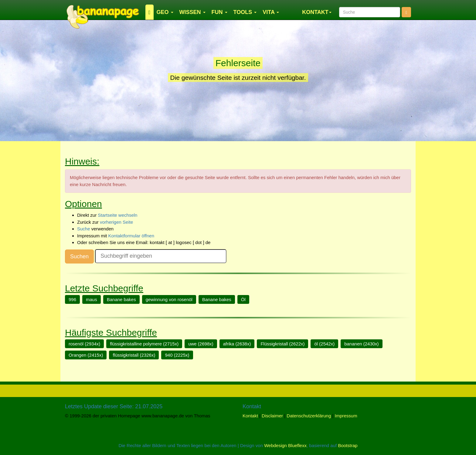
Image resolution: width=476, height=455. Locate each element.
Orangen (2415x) (86, 355)
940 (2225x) (177, 355)
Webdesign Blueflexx (285, 445)
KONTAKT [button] (317, 12)
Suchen (79, 256)
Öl (243, 299)
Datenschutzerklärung (309, 416)
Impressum (346, 416)
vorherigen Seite (116, 222)
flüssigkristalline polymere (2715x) (144, 344)
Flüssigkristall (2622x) (282, 344)
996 (72, 299)
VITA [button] (271, 12)
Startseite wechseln (117, 215)
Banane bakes (121, 299)
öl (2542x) (324, 344)
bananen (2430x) (361, 344)
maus (92, 299)
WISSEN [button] (192, 12)
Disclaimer (272, 416)
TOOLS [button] (245, 12)
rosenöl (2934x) (84, 344)
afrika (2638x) (237, 344)
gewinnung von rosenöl (169, 299)
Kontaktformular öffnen (131, 236)
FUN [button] (219, 12)
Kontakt (250, 416)
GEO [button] (165, 12)
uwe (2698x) (201, 344)
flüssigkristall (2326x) (134, 355)
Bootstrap (348, 445)
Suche (84, 229)
